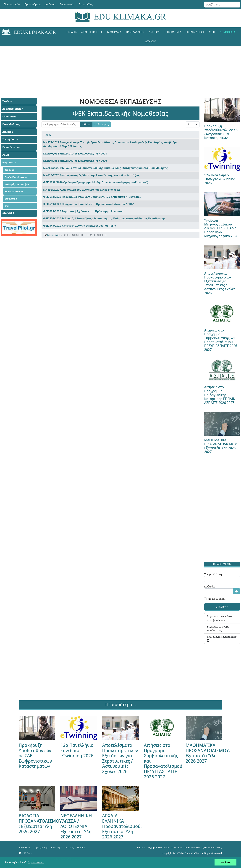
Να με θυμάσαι (217, 599)
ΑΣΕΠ (212, 32)
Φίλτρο (86, 124)
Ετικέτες (70, 847)
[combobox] (222, 5)
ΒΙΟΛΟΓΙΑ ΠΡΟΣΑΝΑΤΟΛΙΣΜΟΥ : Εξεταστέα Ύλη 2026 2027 (40, 824)
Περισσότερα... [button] (36, 862)
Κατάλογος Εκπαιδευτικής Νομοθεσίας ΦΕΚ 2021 (75, 153)
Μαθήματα (114, 32)
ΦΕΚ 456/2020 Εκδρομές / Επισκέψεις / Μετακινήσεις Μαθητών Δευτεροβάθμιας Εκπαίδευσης (104, 218)
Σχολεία (72, 32)
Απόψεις (50, 4)
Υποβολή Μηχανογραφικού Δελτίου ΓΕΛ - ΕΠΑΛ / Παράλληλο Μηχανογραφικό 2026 (221, 228)
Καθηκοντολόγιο (14, 191)
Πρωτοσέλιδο (12, 4)
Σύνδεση (222, 607)
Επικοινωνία (67, 4)
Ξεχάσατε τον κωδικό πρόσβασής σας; (219, 618)
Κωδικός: (210, 587)
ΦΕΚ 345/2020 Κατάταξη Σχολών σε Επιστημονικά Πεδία (80, 226)
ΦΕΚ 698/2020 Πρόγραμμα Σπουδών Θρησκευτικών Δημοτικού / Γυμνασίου (92, 197)
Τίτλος (47, 135)
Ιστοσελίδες (86, 4)
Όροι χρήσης (41, 847)
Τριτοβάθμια (173, 32)
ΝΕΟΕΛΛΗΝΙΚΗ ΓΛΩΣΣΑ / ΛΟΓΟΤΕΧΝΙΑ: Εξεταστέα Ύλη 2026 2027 (76, 826)
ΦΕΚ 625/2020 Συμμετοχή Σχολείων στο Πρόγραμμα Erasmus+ (83, 211)
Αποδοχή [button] (225, 862)
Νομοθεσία (227, 32)
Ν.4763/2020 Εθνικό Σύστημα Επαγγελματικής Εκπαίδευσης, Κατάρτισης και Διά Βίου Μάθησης (105, 168)
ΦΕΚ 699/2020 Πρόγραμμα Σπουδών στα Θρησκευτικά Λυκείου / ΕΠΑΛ (89, 204)
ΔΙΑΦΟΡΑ (151, 41)
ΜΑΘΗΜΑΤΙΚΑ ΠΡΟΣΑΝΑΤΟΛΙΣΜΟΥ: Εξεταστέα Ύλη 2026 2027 (221, 446)
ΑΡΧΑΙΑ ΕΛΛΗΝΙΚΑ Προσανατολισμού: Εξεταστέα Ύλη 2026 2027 (122, 826)
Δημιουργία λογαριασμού (222, 638)
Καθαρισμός (102, 124)
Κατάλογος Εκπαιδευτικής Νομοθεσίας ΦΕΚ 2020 (75, 161)
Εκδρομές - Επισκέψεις (17, 184)
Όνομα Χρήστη (213, 574)
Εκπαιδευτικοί (195, 32)
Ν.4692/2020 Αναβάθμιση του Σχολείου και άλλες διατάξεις (82, 190)
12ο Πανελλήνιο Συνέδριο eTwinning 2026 (220, 179)
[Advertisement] (113, 68)
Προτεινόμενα (33, 4)
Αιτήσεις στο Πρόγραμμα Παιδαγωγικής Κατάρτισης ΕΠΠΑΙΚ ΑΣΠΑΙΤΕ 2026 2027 (220, 395)
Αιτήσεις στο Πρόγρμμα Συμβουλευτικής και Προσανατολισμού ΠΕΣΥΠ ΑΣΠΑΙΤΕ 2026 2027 (221, 340)
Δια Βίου (154, 32)
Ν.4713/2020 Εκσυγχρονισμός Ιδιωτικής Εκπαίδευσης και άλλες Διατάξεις (91, 175)
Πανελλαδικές (135, 32)
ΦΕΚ (7, 206)
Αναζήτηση (57, 847)
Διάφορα (10, 170)
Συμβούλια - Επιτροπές (17, 177)
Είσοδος (81, 847)
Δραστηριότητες (92, 32)
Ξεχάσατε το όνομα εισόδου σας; (218, 628)
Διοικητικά (11, 199)
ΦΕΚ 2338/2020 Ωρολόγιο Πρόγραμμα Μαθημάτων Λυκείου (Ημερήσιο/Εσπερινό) (96, 182)
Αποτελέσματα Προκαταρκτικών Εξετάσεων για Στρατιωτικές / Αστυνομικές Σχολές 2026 (220, 283)
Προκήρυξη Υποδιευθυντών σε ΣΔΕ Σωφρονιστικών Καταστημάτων (222, 132)
